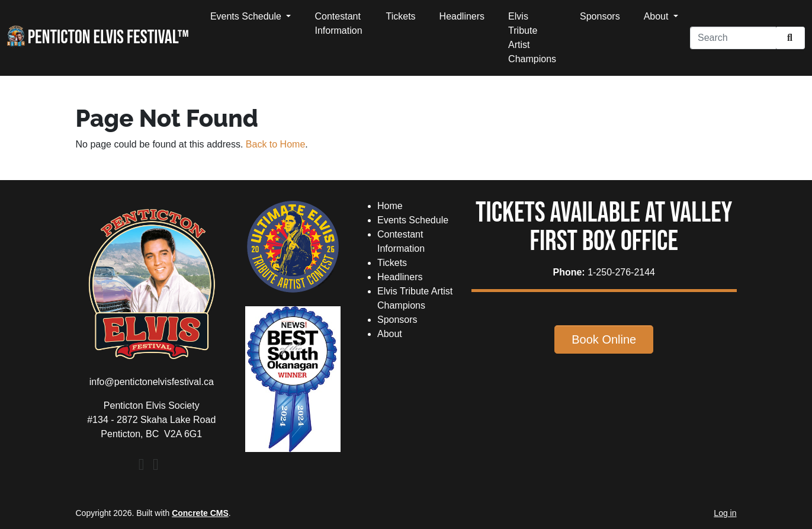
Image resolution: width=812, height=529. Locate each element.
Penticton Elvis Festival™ (98, 37)
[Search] (733, 38)
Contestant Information (338, 23)
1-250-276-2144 (621, 272)
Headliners (462, 16)
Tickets (401, 16)
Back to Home (275, 144)
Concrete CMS (200, 513)
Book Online (604, 339)
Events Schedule (247, 16)
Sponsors (600, 16)
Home (390, 206)
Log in (725, 513)
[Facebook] (142, 467)
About (657, 16)
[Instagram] (156, 467)
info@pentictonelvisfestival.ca (152, 382)
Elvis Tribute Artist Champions (532, 38)
